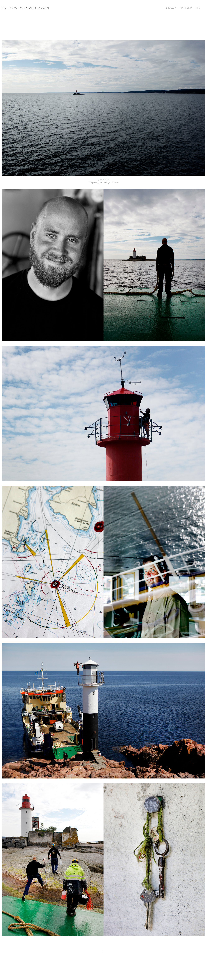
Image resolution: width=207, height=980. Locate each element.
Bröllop (171, 8)
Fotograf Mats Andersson (25, 8)
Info (198, 8)
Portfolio (186, 8)
